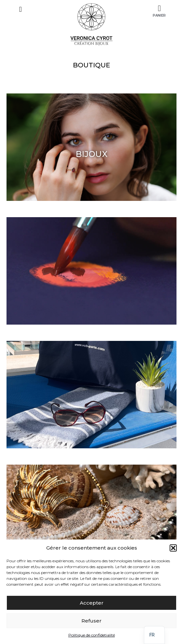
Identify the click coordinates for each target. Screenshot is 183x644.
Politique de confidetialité (92, 635)
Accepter (92, 603)
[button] (173, 548)
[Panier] (159, 9)
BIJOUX (91, 154)
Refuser (91, 621)
